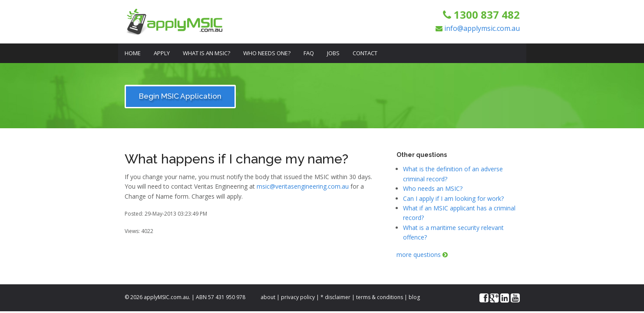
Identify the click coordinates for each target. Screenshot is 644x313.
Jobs (333, 53)
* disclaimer (335, 297)
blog (414, 297)
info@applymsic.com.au (482, 28)
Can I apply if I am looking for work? (453, 198)
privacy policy (298, 297)
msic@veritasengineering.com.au (303, 186)
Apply (162, 53)
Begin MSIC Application (180, 96)
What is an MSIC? (206, 53)
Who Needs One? (267, 53)
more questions (422, 255)
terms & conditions (380, 297)
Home (133, 53)
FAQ (309, 53)
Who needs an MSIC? (433, 188)
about (268, 297)
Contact (365, 53)
